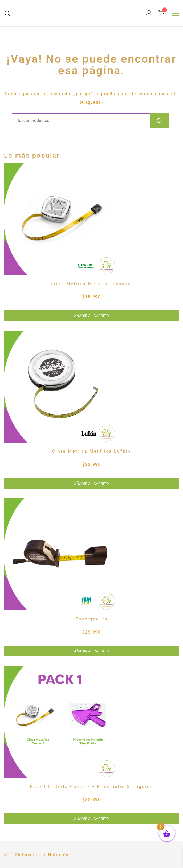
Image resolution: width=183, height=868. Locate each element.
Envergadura (92, 619)
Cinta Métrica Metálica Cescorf (91, 284)
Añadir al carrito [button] (91, 316)
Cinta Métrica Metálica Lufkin (91, 451)
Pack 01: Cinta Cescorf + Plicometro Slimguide (91, 787)
